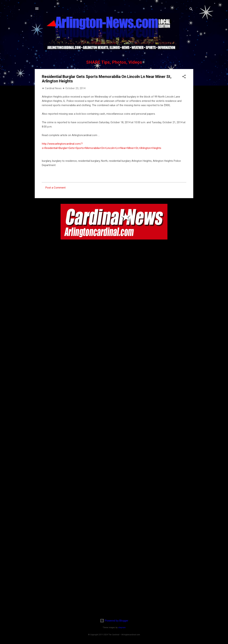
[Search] (191, 10)
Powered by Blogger (114, 621)
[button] (184, 77)
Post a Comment (55, 188)
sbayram (122, 628)
